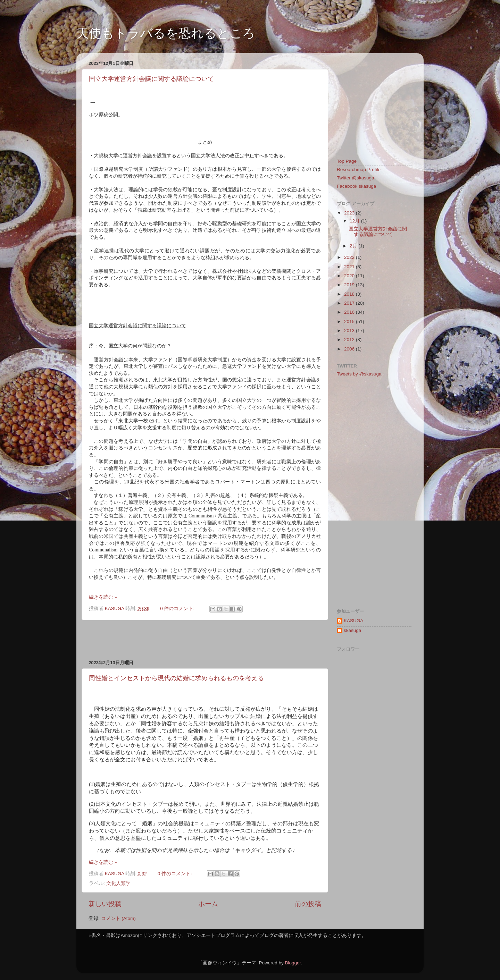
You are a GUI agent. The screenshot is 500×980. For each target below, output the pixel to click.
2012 (350, 340)
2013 (350, 331)
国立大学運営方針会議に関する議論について (151, 79)
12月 (355, 221)
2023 (350, 213)
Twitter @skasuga (356, 178)
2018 (350, 294)
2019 (350, 285)
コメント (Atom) (118, 918)
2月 (354, 246)
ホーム (208, 904)
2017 (350, 303)
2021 (350, 267)
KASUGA (353, 621)
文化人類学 (118, 883)
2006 (350, 349)
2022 (350, 257)
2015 (350, 322)
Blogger (293, 963)
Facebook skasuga (356, 186)
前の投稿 (308, 904)
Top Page (347, 161)
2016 (350, 312)
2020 (350, 276)
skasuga (352, 630)
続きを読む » (103, 597)
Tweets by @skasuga (359, 374)
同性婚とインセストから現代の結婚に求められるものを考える (176, 678)
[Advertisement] (205, 640)
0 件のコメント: (178, 609)
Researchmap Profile (359, 170)
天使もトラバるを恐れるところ (166, 33)
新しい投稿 (105, 904)
